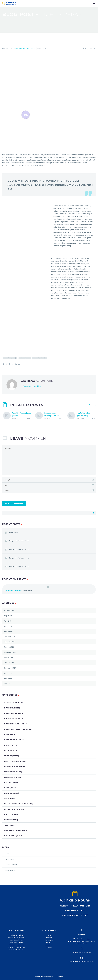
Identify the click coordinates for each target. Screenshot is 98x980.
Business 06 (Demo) (13, 719)
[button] (89, 404)
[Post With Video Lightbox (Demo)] (8, 416)
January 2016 (9, 631)
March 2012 (8, 684)
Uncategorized (12, 814)
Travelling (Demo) (40, 358)
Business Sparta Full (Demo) (18, 729)
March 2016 (8, 626)
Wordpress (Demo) (13, 836)
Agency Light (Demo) (14, 703)
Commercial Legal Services (16, 947)
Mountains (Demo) (10, 358)
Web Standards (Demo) (16, 830)
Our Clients (49, 942)
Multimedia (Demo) (13, 777)
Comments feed (11, 865)
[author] (49, 480)
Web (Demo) (10, 825)
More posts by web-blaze (32, 386)
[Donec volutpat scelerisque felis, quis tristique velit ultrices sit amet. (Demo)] (40, 416)
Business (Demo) (12, 708)
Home (49, 935)
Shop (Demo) (10, 798)
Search (93, 513)
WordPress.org (10, 870)
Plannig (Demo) (12, 793)
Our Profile (49, 938)
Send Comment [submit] (14, 503)
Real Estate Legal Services (16, 938)
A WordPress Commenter (12, 591)
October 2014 (9, 663)
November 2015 (10, 642)
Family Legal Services (16, 935)
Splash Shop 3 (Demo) (15, 809)
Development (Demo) (14, 740)
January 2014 (9, 678)
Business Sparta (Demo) (16, 724)
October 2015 (9, 647)
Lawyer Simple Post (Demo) (19, 541)
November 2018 (10, 610)
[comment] (49, 460)
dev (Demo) (10, 735)
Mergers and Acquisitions (16, 945)
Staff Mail (49, 947)
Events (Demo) (11, 745)
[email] (49, 485)
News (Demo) (10, 788)
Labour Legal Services (16, 940)
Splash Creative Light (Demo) (25, 48)
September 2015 (10, 652)
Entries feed (9, 859)
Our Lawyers (49, 940)
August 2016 (8, 616)
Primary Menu (94, 4)
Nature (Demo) (25, 358)
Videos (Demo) (11, 820)
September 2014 (10, 668)
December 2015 (10, 637)
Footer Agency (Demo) (15, 761)
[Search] (49, 513)
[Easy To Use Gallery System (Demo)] (72, 416)
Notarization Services (16, 942)
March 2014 (8, 673)
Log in (7, 854)
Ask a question (49, 945)
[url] (49, 491)
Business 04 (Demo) (14, 713)
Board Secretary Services (16, 950)
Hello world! (14, 532)
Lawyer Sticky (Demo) (15, 767)
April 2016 (8, 621)
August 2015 (8, 657)
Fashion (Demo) (12, 751)
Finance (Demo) (12, 756)
